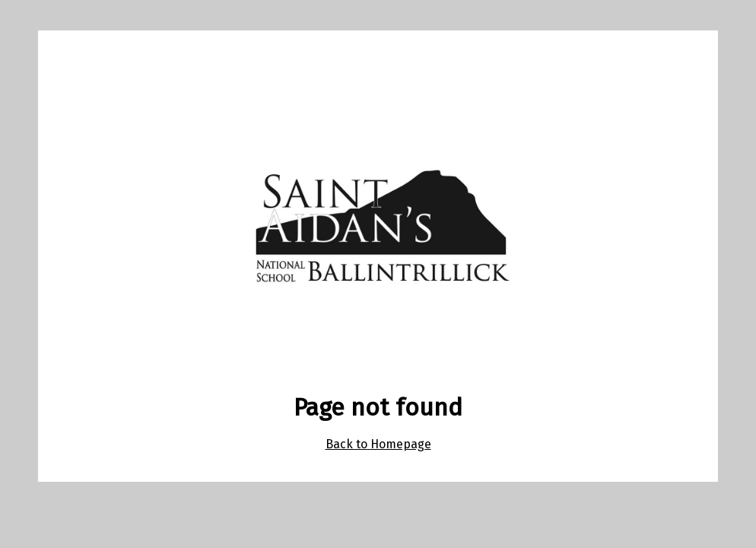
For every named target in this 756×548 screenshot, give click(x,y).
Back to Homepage (378, 444)
